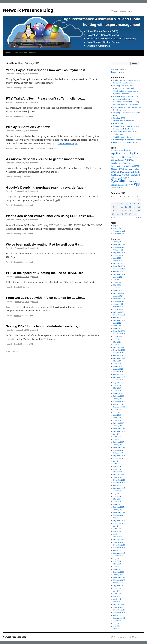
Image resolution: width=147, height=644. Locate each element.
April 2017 (117, 439)
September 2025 (119, 253)
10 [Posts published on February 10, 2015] (117, 207)
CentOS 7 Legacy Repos (122, 137)
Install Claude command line (124, 121)
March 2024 (118, 290)
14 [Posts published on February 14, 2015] (134, 207)
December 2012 (119, 577)
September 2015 (119, 488)
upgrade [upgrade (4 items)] (122, 185)
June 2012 (117, 594)
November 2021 (119, 334)
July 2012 (117, 591)
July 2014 (117, 526)
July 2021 (117, 339)
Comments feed (119, 231)
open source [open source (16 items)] (118, 172)
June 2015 (117, 496)
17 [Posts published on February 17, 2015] (117, 211)
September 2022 (119, 320)
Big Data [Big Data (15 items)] (134, 154)
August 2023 (118, 309)
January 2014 (118, 542)
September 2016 (119, 456)
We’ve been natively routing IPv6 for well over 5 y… (44, 244)
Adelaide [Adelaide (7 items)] (115, 151)
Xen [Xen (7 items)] (121, 188)
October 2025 (118, 250)
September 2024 (119, 274)
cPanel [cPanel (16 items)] (128, 160)
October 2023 (118, 304)
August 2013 (118, 556)
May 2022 (117, 326)
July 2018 (117, 412)
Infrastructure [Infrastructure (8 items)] (117, 166)
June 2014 (117, 529)
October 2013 (118, 550)
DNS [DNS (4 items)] (134, 160)
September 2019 (119, 377)
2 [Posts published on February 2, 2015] (113, 203)
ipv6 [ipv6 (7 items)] (125, 166)
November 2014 (119, 515)
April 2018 (117, 420)
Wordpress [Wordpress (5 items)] (115, 188)
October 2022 (118, 318)
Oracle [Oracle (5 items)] (137, 172)
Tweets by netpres (117, 72)
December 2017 (119, 429)
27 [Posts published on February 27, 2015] (130, 214)
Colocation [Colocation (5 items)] (120, 160)
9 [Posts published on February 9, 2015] (113, 207)
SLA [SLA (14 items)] (133, 175)
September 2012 (119, 586)
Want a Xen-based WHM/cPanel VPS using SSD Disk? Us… (50, 216)
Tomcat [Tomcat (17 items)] (133, 181)
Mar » (139, 217)
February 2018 (119, 423)
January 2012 (118, 607)
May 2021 (117, 342)
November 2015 (119, 483)
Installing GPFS (119, 118)
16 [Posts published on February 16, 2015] (113, 211)
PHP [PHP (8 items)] (124, 175)
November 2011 (119, 613)
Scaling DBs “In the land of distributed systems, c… (45, 326)
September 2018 (119, 407)
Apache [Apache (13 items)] (123, 150)
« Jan (113, 217)
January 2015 (118, 510)
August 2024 (118, 277)
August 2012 (118, 588)
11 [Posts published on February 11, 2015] (122, 207)
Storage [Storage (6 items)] (118, 178)
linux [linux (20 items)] (137, 166)
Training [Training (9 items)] (115, 185)
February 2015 (119, 507)
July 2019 (117, 383)
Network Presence (21, 148)
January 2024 (118, 296)
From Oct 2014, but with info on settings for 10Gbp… (45, 298)
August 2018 (118, 410)
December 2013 (119, 545)
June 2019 (117, 385)
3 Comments (26, 177)
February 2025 (119, 263)
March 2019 (118, 393)
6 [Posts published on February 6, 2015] (130, 203)
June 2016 (117, 464)
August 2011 (118, 621)
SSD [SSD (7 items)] (138, 175)
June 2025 (117, 258)
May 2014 (117, 531)
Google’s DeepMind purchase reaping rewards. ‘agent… (48, 187)
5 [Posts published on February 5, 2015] (126, 203)
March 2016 (118, 472)
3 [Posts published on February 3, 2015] (118, 203)
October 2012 (118, 583)
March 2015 (118, 504)
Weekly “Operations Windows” (29, 127)
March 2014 (118, 537)
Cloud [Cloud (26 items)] (122, 157)
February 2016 (119, 475)
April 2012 (117, 599)
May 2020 (117, 361)
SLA (44, 148)
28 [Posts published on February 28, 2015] (134, 214)
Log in (116, 226)
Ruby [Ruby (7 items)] (128, 175)
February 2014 (119, 539)
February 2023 (119, 312)
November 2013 (119, 548)
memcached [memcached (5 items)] (129, 169)
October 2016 (118, 453)
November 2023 (119, 301)
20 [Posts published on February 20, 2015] (130, 211)
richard (35, 74)
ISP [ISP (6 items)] (128, 166)
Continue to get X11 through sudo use (127, 140)
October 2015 (118, 485)
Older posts (12, 351)
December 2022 (119, 315)
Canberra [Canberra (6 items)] (115, 157)
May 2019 (117, 388)
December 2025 (119, 244)
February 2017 (119, 442)
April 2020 (117, 364)
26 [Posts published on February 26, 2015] (126, 214)
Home (9, 53)
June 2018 (117, 415)
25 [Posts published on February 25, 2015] (122, 214)
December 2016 (119, 447)
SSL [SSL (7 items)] (113, 178)
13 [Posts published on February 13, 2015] (130, 207)
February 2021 (119, 347)
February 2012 (119, 604)
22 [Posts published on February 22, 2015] (139, 211)
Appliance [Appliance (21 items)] (117, 153)
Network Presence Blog (28, 10)
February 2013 (119, 572)
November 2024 (119, 269)
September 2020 (119, 358)
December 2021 (119, 331)
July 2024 (117, 280)
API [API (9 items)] (129, 151)
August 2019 (118, 380)
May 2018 (117, 418)
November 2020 (119, 353)
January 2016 (118, 477)
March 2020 (118, 366)
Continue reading (68, 143)
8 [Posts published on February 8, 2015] (139, 203)
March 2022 (118, 328)
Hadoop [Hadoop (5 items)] (124, 163)
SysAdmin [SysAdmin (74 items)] (120, 181)
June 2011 (117, 626)
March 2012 (118, 602)
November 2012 (119, 580)
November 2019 (119, 372)
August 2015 (118, 491)
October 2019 (118, 374)
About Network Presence (25, 53)
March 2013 (118, 569)
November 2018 (119, 401)
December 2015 (119, 480)
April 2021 (117, 345)
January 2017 (118, 445)
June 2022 (117, 323)
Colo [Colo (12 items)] (113, 160)
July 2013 (117, 558)
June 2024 (117, 282)
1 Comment (26, 287)
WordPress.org (119, 234)
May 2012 (117, 596)
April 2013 (117, 567)
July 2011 (117, 623)
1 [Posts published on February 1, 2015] (139, 200)
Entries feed (118, 228)
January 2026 (118, 242)
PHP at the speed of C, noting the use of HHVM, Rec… (46, 273)
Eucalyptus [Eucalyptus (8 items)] (116, 163)
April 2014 (117, 534)
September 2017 (119, 431)
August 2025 (118, 255)
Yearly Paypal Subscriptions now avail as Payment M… (47, 70)
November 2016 (119, 450)
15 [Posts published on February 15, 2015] (139, 207)
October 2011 (118, 615)
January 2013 (118, 575)
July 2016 (117, 461)
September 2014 (119, 521)
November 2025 (119, 247)
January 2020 (118, 369)
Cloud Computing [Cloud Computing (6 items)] (133, 157)
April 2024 (117, 288)
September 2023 (119, 307)
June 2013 (117, 561)
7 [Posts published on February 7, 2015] (134, 203)
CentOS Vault (118, 123)
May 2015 (117, 499)
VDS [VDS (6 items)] (127, 185)
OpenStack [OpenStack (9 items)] (129, 172)
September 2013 (119, 553)
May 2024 (117, 285)
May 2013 (117, 564)
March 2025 (118, 261)
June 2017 (117, 437)
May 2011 (117, 629)
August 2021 (118, 337)
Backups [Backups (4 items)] (126, 154)
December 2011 (119, 610)
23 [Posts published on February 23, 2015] (113, 214)
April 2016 (117, 469)
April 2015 (117, 502)
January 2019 (118, 399)
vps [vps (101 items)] (137, 184)
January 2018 (118, 426)
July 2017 (117, 434)
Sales (32, 148)
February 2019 (119, 396)
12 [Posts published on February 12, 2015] (126, 207)
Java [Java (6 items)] (132, 166)
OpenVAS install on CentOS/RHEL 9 (127, 142)
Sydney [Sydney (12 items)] (125, 178)
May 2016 (117, 466)
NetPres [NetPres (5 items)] (137, 169)
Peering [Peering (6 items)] (118, 175)
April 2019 (117, 391)
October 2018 (118, 404)
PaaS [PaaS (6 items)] (113, 175)
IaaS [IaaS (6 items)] (129, 163)
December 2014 (119, 512)
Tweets (17, 88)
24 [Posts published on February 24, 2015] (117, 214)
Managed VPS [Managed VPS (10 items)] (118, 169)
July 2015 (117, 493)
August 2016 (118, 458)
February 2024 (119, 293)
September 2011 (119, 618)
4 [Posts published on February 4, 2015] (122, 203)
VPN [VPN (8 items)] (131, 185)
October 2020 (118, 355)
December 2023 (119, 299)
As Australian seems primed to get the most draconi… (47, 159)
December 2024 (119, 266)
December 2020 (119, 350)
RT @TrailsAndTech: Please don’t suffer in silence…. (46, 98)
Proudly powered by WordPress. (126, 637)
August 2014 (118, 523)
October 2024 (118, 272)
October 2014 (118, 518)
